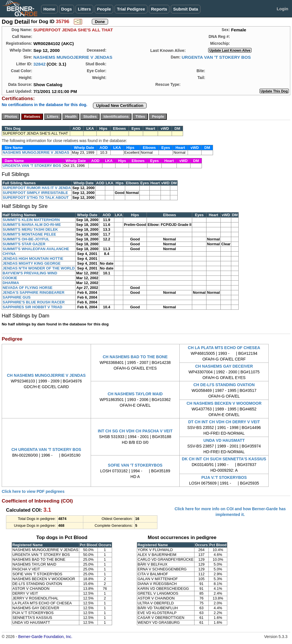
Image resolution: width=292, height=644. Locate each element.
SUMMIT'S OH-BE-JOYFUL (26, 239)
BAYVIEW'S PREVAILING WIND (30, 273)
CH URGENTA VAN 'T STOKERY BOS (46, 449)
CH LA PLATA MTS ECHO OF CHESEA (224, 348)
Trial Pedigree (131, 9)
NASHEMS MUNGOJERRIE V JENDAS (73, 57)
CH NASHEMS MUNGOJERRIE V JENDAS (46, 375)
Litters (84, 9)
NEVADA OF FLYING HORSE (28, 288)
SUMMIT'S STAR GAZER (24, 244)
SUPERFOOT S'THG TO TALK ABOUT (36, 198)
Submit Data (186, 9)
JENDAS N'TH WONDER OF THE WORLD (39, 268)
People (104, 9)
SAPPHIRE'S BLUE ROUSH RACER (34, 302)
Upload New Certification (120, 106)
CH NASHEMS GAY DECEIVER (224, 366)
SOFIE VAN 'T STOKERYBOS (135, 465)
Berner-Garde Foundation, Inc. (45, 637)
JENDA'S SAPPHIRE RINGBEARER (34, 292)
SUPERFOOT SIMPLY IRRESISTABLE (35, 193)
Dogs (67, 9)
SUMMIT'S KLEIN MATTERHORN (31, 220)
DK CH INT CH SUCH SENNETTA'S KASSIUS (224, 459)
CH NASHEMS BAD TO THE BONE (135, 357)
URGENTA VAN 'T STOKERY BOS (216, 57)
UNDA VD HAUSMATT (224, 440)
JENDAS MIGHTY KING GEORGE (32, 263)
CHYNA (9, 254)
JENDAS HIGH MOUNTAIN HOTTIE (33, 259)
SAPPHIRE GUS (17, 297)
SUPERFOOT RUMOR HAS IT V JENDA (37, 188)
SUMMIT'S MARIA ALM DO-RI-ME (32, 225)
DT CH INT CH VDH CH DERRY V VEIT (224, 422)
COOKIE (10, 278)
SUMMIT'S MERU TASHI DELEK (30, 229)
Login (282, 9)
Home (49, 9)
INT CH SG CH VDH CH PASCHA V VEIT (135, 431)
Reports (159, 9)
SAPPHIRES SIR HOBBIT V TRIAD (32, 307)
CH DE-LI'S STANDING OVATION (224, 385)
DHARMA (11, 283)
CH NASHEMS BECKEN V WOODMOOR (224, 403)
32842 (39, 64)
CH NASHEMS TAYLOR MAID (135, 394)
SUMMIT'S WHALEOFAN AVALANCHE (36, 249)
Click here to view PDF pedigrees (33, 491)
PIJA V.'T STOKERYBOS (224, 477)
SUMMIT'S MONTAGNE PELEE (29, 234)
